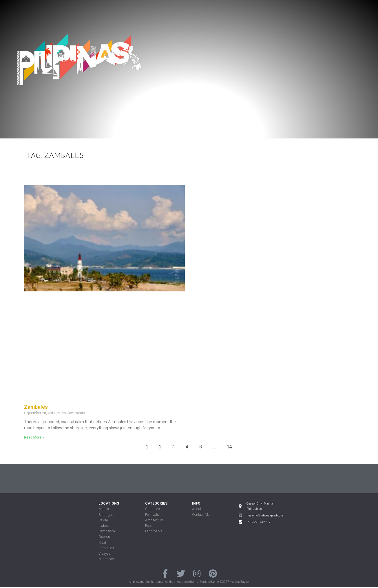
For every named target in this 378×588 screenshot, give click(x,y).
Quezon (104, 537)
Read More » (34, 437)
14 (231, 445)
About (197, 509)
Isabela (104, 526)
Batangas (106, 515)
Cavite (103, 520)
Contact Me (201, 515)
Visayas (105, 554)
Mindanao (106, 559)
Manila (104, 509)
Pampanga (107, 531)
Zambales (36, 407)
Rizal (102, 543)
